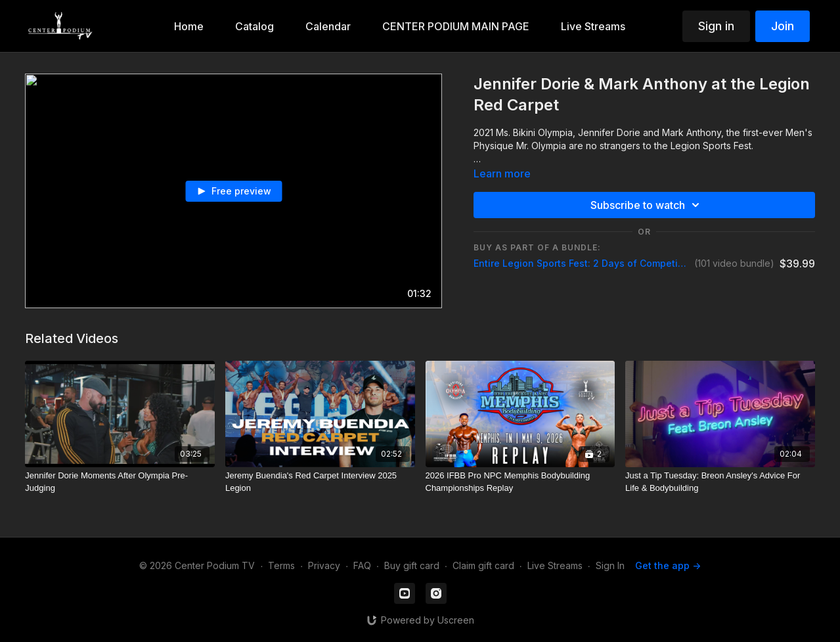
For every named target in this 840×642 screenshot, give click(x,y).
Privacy (324, 565)
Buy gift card (412, 565)
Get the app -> (668, 565)
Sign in (716, 26)
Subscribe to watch (647, 205)
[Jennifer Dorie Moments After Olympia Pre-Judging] (120, 482)
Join (783, 26)
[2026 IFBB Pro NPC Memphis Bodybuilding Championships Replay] (520, 482)
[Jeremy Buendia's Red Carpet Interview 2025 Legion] (320, 482)
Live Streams (555, 565)
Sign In (610, 565)
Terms (281, 565)
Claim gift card (483, 565)
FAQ (362, 565)
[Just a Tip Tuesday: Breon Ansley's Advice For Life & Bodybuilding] (720, 482)
